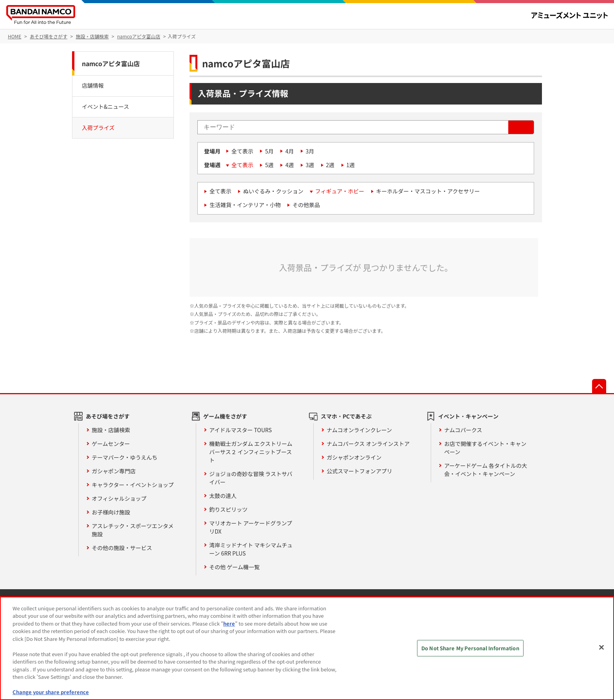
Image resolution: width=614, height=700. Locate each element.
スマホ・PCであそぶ (346, 416)
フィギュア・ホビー (340, 191)
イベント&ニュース (106, 106)
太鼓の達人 (223, 496)
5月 (269, 151)
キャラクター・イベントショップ (133, 485)
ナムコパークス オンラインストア (368, 444)
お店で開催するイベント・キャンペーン (485, 448)
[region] (307, 648)
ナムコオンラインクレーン (359, 430)
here (229, 623)
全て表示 (242, 151)
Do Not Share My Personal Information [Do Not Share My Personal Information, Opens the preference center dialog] (470, 648)
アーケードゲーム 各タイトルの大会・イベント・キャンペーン (486, 470)
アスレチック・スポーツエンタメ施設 (133, 530)
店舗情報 (93, 85)
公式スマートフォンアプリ (359, 471)
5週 (269, 165)
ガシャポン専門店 (114, 471)
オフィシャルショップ (119, 498)
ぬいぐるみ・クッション (273, 191)
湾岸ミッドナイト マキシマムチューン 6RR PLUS (251, 549)
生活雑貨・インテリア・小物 (245, 205)
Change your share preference (51, 692)
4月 (290, 151)
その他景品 (306, 205)
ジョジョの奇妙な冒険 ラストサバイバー (251, 478)
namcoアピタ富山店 (111, 63)
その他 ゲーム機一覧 (234, 567)
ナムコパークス (463, 430)
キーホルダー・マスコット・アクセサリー (428, 191)
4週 (290, 165)
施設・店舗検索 (111, 430)
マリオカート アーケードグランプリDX (251, 527)
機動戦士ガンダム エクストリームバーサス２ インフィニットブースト (251, 452)
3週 (310, 165)
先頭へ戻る (599, 386)
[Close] (601, 647)
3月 (310, 151)
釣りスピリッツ (228, 509)
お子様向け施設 (111, 512)
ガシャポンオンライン (354, 457)
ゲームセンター (111, 444)
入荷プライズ (98, 128)
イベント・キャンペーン (468, 416)
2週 (330, 165)
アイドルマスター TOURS (240, 430)
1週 (350, 165)
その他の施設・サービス (122, 548)
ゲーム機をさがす (225, 416)
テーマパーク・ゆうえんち (125, 457)
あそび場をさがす (108, 416)
